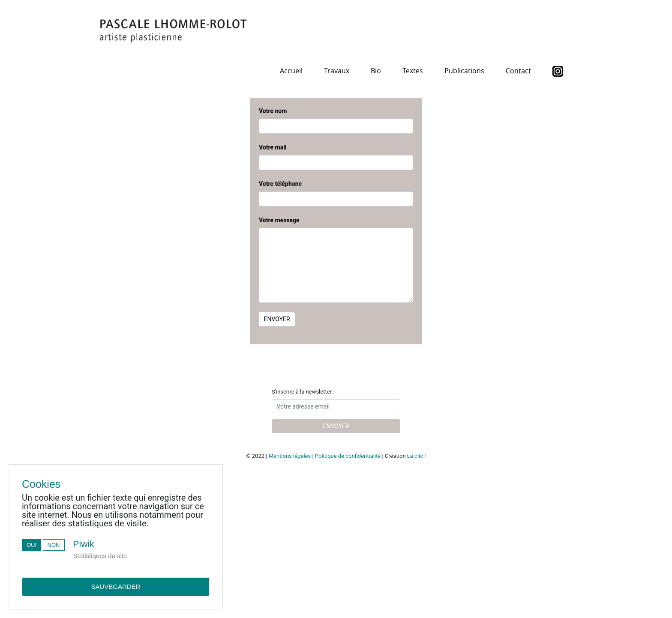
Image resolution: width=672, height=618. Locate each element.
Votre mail (273, 147)
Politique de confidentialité (348, 456)
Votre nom (273, 111)
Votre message (279, 220)
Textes (413, 71)
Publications (464, 71)
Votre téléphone (280, 184)
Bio (376, 71)
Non (54, 545)
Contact (518, 71)
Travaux (337, 71)
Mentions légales (290, 456)
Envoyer (277, 319)
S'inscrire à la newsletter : (303, 392)
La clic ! (417, 456)
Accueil (291, 71)
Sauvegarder (115, 587)
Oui (31, 545)
